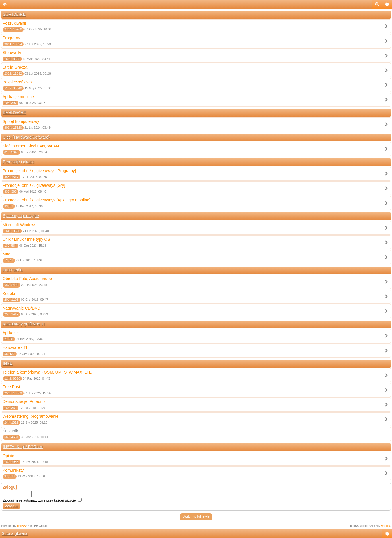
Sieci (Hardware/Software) (26, 137)
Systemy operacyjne (21, 216)
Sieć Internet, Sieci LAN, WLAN (31, 146)
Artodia (386, 526)
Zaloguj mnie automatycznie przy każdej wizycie (42, 500)
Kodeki (9, 294)
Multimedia (13, 270)
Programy (11, 38)
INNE (8, 363)
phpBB (22, 526)
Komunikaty (13, 470)
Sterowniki (12, 53)
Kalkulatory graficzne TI (24, 324)
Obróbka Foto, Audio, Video (27, 279)
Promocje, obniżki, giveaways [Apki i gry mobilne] (46, 200)
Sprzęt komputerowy (21, 121)
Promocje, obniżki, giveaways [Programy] (39, 171)
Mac (6, 254)
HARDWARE (14, 112)
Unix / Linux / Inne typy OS (26, 239)
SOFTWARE (14, 14)
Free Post (11, 387)
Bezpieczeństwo (17, 82)
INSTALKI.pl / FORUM (23, 447)
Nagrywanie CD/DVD (21, 308)
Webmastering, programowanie (30, 416)
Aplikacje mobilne (18, 97)
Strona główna (15, 533)
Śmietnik (10, 431)
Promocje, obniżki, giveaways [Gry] (34, 185)
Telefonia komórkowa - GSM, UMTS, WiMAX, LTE (47, 372)
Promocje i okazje (19, 162)
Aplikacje (11, 333)
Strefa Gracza (15, 67)
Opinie (8, 456)
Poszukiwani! (14, 23)
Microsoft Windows (19, 225)
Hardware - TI (15, 347)
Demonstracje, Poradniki (25, 401)
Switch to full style (196, 516)
